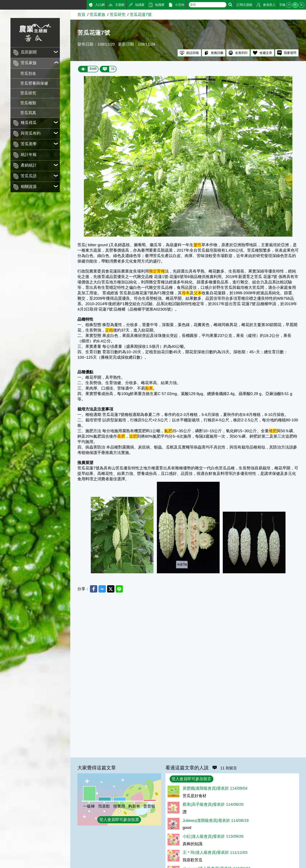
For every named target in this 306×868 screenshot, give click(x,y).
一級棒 (89, 806)
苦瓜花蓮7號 (141, 15)
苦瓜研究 (28, 93)
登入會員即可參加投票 (119, 820)
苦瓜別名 (28, 73)
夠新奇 (134, 806)
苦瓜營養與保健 (34, 83)
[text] (208, 5)
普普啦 (149, 806)
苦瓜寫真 (28, 113)
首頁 (81, 15)
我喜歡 (104, 806)
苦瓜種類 (28, 103)
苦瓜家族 (97, 15)
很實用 (119, 806)
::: (2, 4)
